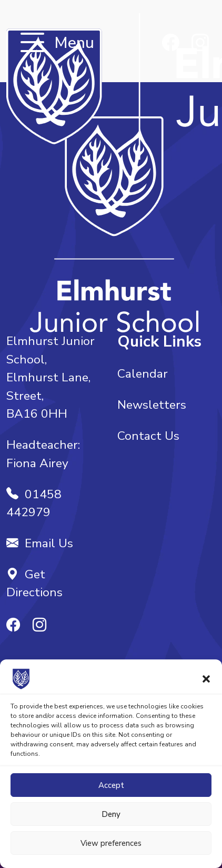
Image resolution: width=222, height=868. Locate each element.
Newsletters (152, 405)
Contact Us (148, 436)
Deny (111, 814)
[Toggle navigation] (32, 43)
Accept (111, 785)
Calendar (143, 374)
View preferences (111, 843)
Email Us (40, 543)
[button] (206, 678)
